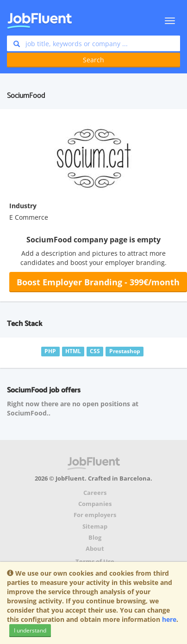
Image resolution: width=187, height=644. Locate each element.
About (95, 549)
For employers (95, 515)
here (169, 619)
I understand (30, 630)
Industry (23, 206)
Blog (95, 538)
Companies (95, 504)
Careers (95, 493)
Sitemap (95, 527)
